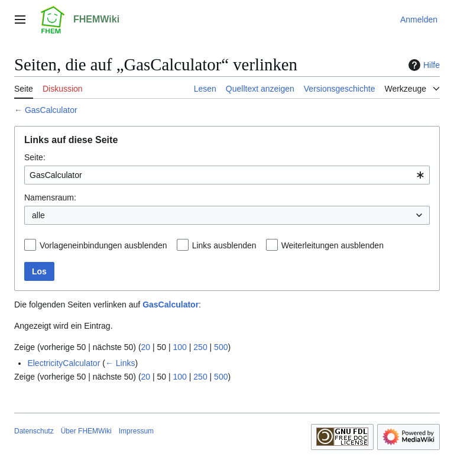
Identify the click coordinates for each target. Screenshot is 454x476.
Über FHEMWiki (86, 431)
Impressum (136, 431)
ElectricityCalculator (64, 363)
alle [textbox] (38, 215)
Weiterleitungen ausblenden (333, 245)
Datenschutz (34, 431)
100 (180, 347)
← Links (120, 363)
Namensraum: (50, 197)
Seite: (35, 157)
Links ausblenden (224, 245)
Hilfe (423, 65)
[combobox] (227, 175)
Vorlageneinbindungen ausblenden (103, 245)
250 (200, 347)
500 (221, 347)
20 (146, 347)
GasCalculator (51, 110)
